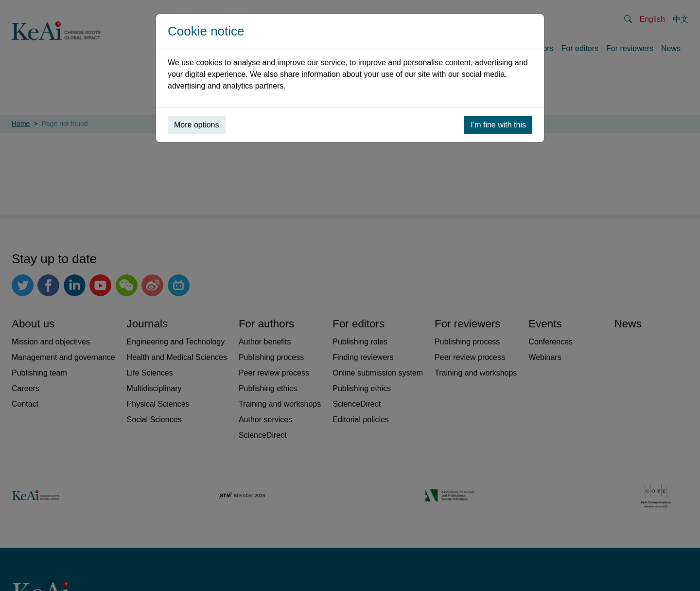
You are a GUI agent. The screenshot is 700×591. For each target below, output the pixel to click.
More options (197, 125)
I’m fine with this (498, 125)
